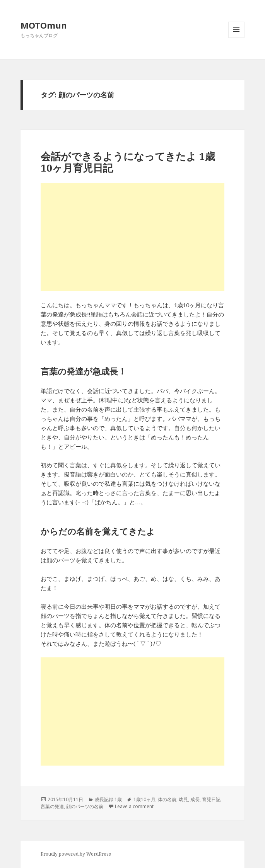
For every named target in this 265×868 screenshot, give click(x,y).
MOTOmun (44, 25)
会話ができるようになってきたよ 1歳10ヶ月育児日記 (128, 162)
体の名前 (167, 799)
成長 (195, 799)
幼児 (183, 799)
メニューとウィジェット (236, 38)
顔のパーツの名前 (85, 806)
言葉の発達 (52, 806)
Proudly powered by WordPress (76, 854)
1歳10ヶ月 (144, 799)
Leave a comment (134, 806)
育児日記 (211, 799)
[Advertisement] (132, 237)
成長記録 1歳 (108, 799)
